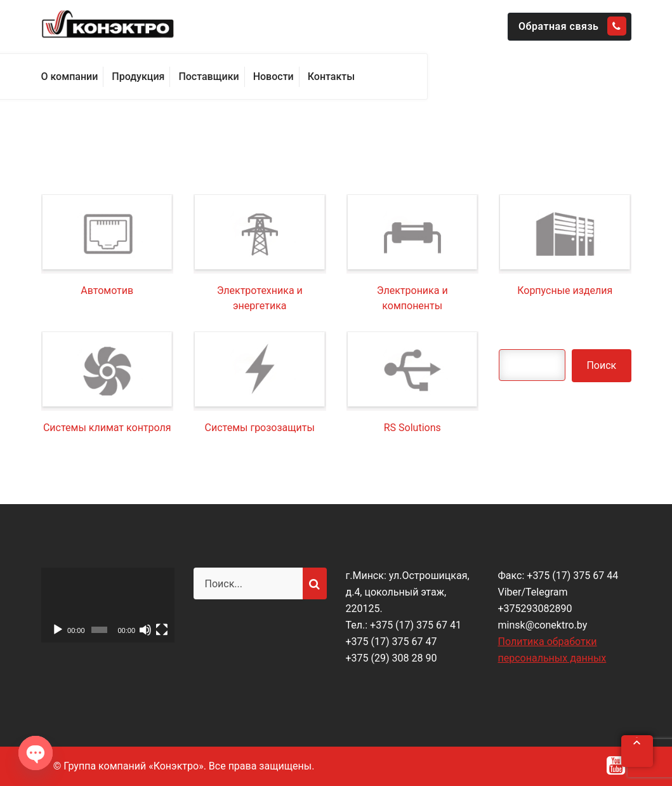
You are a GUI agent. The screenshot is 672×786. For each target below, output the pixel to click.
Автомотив (107, 290)
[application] (108, 605)
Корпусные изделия (565, 290)
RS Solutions (412, 428)
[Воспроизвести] (58, 630)
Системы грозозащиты (260, 428)
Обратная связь (572, 26)
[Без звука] (145, 630)
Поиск (601, 365)
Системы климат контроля (107, 428)
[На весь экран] (162, 630)
